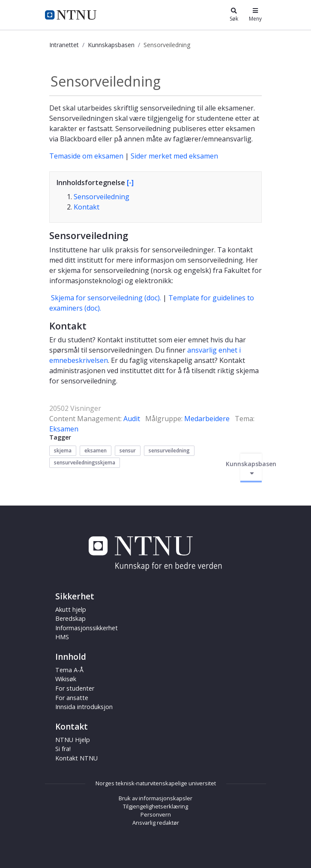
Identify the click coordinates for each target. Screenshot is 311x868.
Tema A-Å (69, 670)
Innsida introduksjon (84, 707)
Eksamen (64, 429)
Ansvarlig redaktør (156, 823)
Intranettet (64, 45)
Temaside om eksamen (86, 156)
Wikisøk (66, 679)
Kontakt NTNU (76, 758)
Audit (132, 419)
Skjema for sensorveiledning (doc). (106, 298)
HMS (62, 637)
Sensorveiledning (102, 197)
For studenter (75, 688)
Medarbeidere (207, 419)
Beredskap (70, 618)
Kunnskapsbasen (111, 45)
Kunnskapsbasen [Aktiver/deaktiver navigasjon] (251, 468)
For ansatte (72, 698)
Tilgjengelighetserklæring (155, 806)
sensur (128, 450)
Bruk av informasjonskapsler (155, 798)
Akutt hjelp (71, 609)
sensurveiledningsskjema (85, 462)
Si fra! (63, 749)
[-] (130, 183)
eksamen (96, 450)
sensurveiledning (169, 450)
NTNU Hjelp (73, 740)
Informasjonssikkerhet (87, 628)
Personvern (156, 814)
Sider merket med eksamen (174, 156)
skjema (63, 450)
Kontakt (87, 207)
